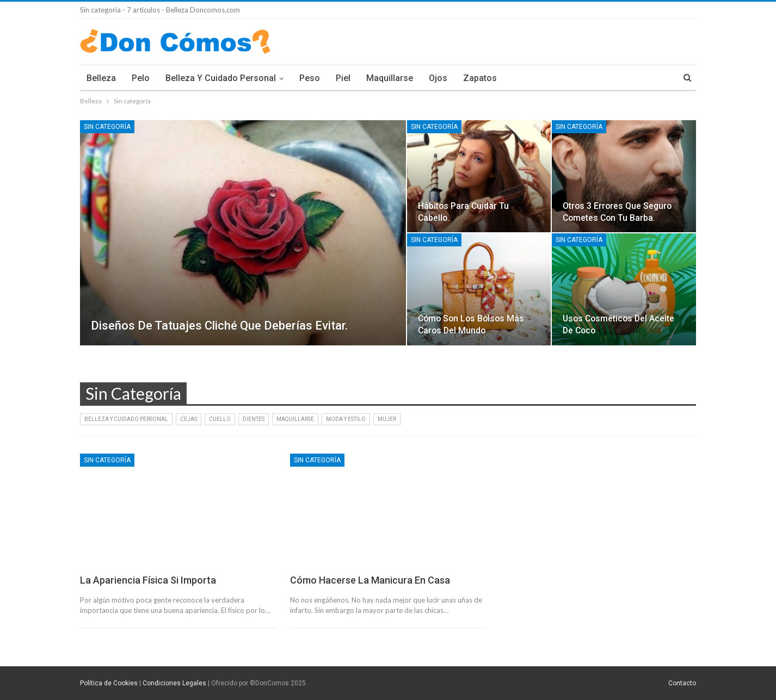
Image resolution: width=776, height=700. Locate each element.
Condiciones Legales (174, 683)
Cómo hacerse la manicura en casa (370, 580)
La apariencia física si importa (148, 580)
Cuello (220, 419)
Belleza (101, 78)
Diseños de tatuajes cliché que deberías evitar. (219, 326)
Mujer (387, 419)
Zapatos (480, 78)
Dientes (254, 419)
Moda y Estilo (346, 419)
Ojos (438, 78)
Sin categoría (107, 127)
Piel (343, 78)
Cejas (189, 419)
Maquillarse (390, 78)
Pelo (141, 78)
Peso (310, 78)
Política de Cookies (109, 683)
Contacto (682, 683)
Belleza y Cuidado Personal (221, 78)
